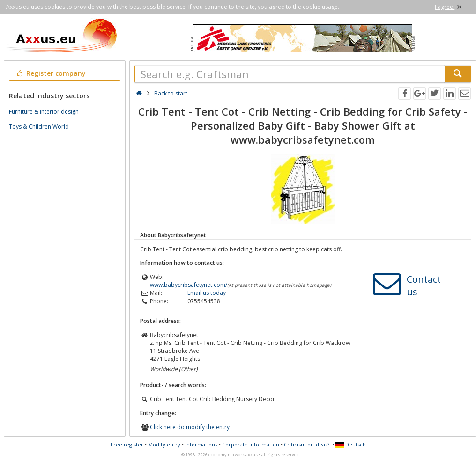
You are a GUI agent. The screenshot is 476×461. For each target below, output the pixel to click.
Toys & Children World (39, 127)
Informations (201, 444)
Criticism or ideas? (307, 444)
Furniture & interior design (44, 112)
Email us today (207, 293)
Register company (50, 73)
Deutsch (351, 444)
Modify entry (164, 444)
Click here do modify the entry (190, 427)
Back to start (171, 93)
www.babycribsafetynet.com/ (189, 285)
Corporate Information (251, 444)
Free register (127, 444)
